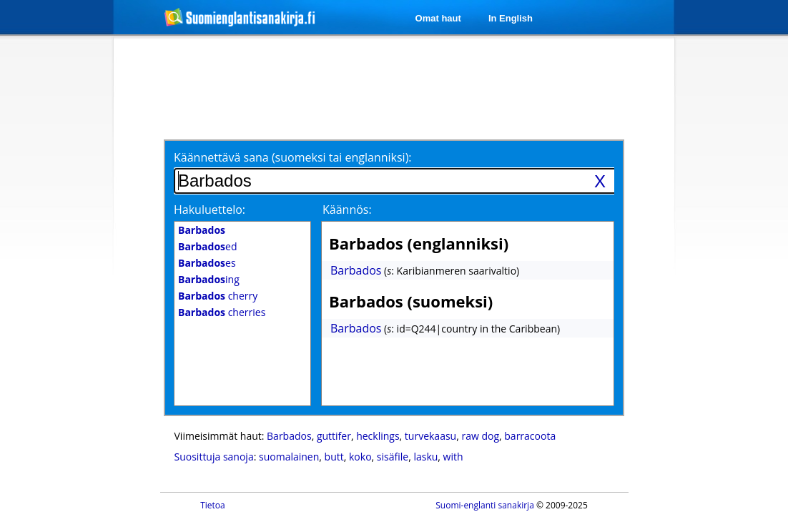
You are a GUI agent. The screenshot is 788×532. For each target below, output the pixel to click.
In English (511, 18)
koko (360, 457)
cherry (218, 296)
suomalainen (289, 457)
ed (207, 246)
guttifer (334, 436)
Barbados (356, 270)
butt (334, 457)
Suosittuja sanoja (214, 457)
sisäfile (393, 457)
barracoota (530, 436)
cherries (222, 312)
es (207, 263)
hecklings (378, 436)
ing (209, 279)
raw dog (480, 436)
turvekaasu (430, 436)
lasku (425, 457)
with (453, 457)
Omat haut (438, 18)
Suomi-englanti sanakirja (485, 505)
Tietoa (213, 505)
